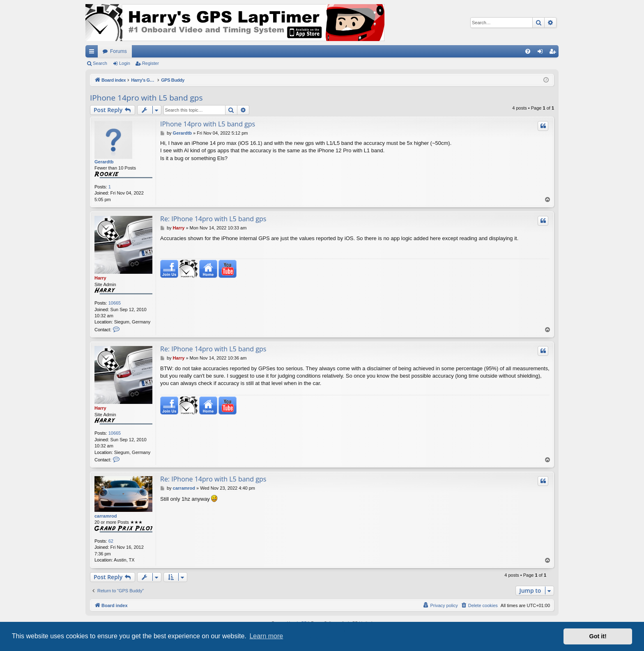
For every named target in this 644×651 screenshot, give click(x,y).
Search (100, 63)
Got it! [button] (598, 636)
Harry (100, 278)
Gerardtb (104, 162)
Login (125, 63)
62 (111, 541)
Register (151, 63)
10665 (115, 303)
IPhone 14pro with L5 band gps (146, 98)
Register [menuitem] (554, 53)
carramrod (106, 516)
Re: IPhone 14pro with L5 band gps (213, 219)
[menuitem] (528, 51)
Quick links (93, 53)
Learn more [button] (266, 636)
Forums (118, 51)
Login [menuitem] (542, 53)
